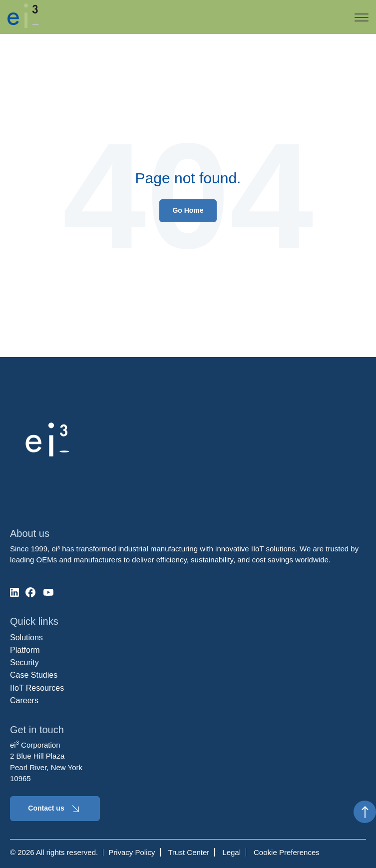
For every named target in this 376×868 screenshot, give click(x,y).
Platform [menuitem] (25, 650)
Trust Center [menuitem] (189, 852)
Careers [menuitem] (24, 700)
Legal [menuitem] (231, 852)
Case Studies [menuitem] (34, 675)
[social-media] (14, 592)
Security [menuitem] (24, 662)
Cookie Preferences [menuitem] (287, 852)
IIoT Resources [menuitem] (37, 688)
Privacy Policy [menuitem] (132, 852)
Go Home (188, 210)
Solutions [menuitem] (26, 638)
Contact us (55, 809)
